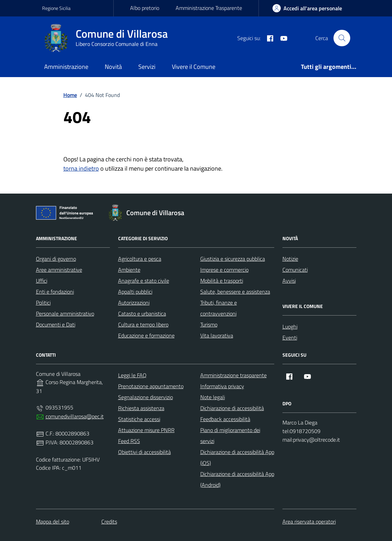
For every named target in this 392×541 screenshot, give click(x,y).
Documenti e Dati (56, 324)
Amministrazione (66, 67)
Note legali (213, 397)
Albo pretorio (145, 8)
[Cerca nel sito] (342, 38)
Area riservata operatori (309, 521)
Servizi (147, 67)
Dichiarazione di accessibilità (232, 408)
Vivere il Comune (194, 67)
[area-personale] (307, 8)
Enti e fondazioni (55, 292)
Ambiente (129, 270)
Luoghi (290, 327)
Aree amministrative (59, 270)
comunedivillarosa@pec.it (75, 416)
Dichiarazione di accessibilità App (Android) (237, 479)
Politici (43, 303)
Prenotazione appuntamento (151, 386)
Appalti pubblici (135, 292)
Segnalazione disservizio (146, 397)
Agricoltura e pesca (140, 259)
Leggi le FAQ (132, 375)
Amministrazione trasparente (233, 375)
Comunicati (295, 270)
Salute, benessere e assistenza (235, 292)
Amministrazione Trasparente (209, 8)
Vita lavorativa (217, 335)
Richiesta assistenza (141, 408)
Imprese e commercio (224, 270)
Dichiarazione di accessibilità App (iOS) (237, 457)
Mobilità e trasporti (222, 281)
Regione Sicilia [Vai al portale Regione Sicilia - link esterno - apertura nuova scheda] (56, 8)
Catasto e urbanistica (142, 313)
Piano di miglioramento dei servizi (230, 435)
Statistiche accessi (139, 419)
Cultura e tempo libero (143, 324)
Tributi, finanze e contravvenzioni (219, 308)
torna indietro (81, 168)
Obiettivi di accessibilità (144, 452)
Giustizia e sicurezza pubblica (233, 259)
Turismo (209, 324)
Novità (113, 67)
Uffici (42, 281)
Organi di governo (56, 259)
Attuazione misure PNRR (146, 430)
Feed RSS (129, 441)
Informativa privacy (222, 386)
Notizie (290, 259)
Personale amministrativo (65, 313)
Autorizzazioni (134, 303)
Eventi (290, 337)
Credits (109, 521)
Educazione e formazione (146, 335)
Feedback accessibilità (225, 419)
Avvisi (289, 281)
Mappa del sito (53, 521)
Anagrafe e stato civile (144, 281)
